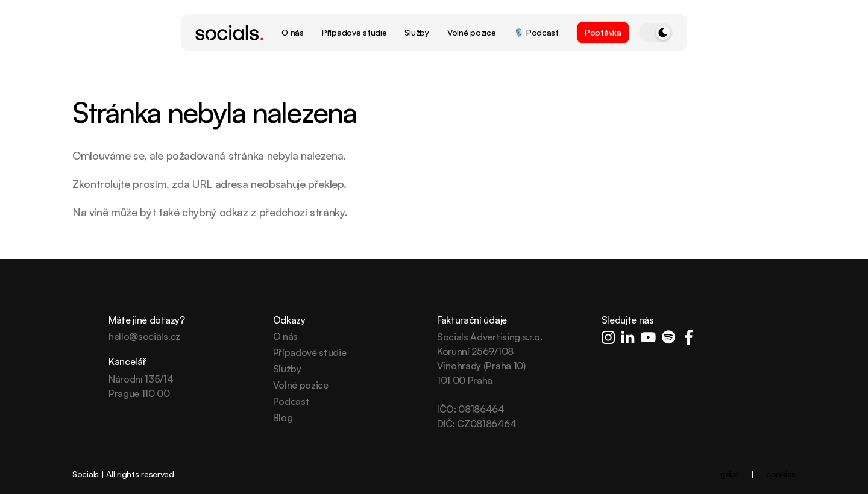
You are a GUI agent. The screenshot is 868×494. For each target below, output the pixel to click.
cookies (781, 474)
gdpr (730, 474)
